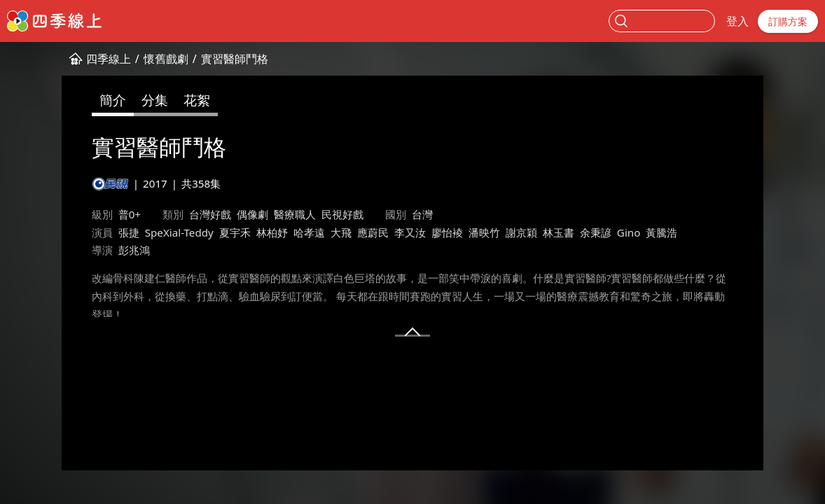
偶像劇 (252, 214)
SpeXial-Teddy (179, 232)
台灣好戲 (210, 214)
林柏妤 (272, 232)
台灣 (422, 214)
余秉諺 (596, 232)
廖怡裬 (447, 232)
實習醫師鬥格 (235, 59)
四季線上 (109, 59)
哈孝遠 (309, 232)
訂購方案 (788, 21)
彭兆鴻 (134, 250)
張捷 (129, 232)
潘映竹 (484, 232)
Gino (629, 232)
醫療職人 (295, 214)
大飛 (341, 232)
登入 (737, 21)
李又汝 (410, 232)
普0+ (130, 214)
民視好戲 (342, 214)
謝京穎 (521, 232)
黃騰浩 (661, 232)
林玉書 (559, 232)
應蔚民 (373, 232)
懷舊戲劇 (166, 59)
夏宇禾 (235, 232)
